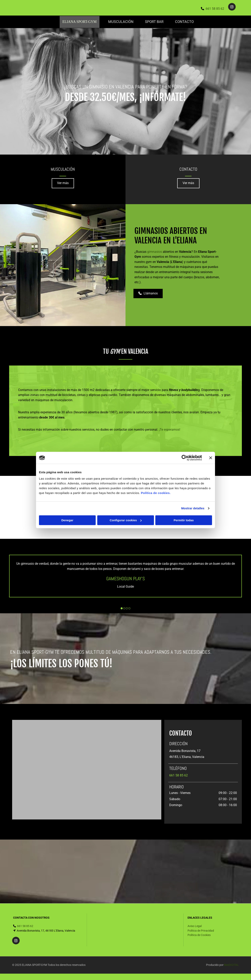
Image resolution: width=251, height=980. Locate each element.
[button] (63, 183)
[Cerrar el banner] (211, 458)
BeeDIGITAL (232, 965)
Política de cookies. (156, 493)
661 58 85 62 (215, 9)
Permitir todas (184, 520)
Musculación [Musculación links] (120, 22)
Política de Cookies (199, 935)
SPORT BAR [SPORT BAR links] (154, 22)
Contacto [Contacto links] (186, 22)
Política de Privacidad (201, 930)
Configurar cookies (126, 520)
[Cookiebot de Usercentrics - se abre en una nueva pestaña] (184, 458)
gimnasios (155, 251)
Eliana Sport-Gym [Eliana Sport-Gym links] (78, 22)
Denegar (67, 520)
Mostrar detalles (193, 508)
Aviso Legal (195, 926)
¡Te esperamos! (170, 429)
